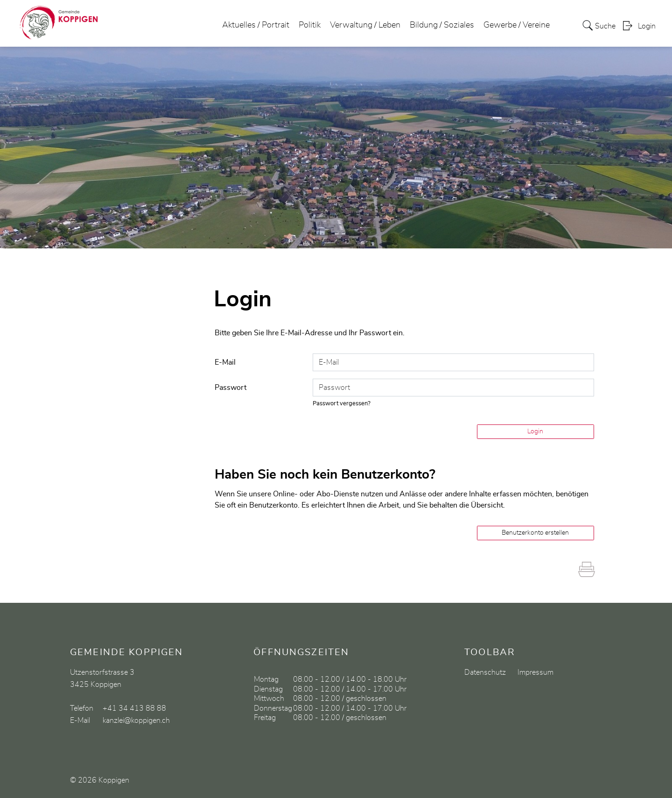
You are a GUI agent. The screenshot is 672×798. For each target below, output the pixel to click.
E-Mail (225, 362)
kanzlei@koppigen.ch (136, 720)
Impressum (535, 672)
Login (647, 26)
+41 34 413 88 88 (134, 708)
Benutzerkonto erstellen (535, 533)
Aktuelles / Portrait (256, 25)
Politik (310, 25)
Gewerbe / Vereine (517, 25)
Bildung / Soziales (442, 25)
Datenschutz (485, 672)
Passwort (231, 388)
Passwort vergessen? (342, 404)
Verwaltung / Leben (365, 25)
